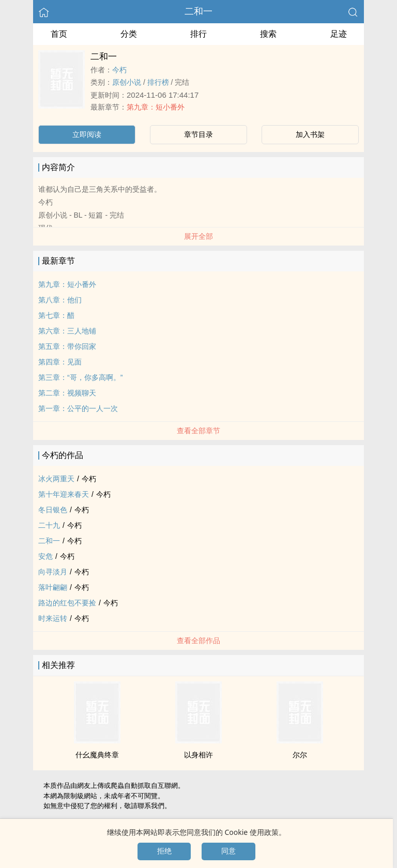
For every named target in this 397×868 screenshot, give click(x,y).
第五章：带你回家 (67, 346)
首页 (59, 34)
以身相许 (198, 755)
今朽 (119, 70)
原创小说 (127, 82)
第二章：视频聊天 (67, 393)
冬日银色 (53, 510)
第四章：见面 (60, 362)
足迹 (339, 34)
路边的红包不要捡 (67, 603)
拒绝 (164, 851)
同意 (228, 851)
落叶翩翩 (53, 587)
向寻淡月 (53, 572)
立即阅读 (87, 134)
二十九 (49, 525)
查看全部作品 (198, 641)
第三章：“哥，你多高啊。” (80, 377)
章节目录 (198, 134)
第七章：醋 (56, 315)
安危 (45, 556)
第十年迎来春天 (64, 494)
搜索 (268, 34)
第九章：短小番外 (156, 107)
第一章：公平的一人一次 (78, 408)
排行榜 (158, 82)
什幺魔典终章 (97, 755)
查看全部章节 (198, 431)
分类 (129, 34)
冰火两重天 (56, 479)
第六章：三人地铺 (67, 331)
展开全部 (198, 236)
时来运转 (53, 618)
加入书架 (310, 134)
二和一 (198, 11)
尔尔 (300, 755)
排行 (198, 34)
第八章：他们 (60, 300)
